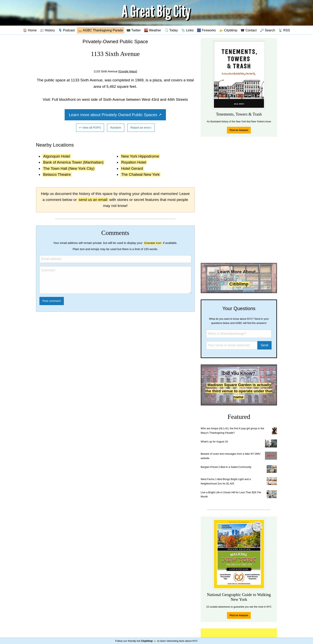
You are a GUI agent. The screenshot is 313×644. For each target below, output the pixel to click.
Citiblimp (239, 284)
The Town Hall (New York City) (69, 168)
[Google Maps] (128, 71)
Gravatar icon (153, 243)
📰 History (47, 30)
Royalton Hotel (134, 162)
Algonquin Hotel (57, 156)
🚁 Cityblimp (228, 30)
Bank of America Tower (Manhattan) (73, 162)
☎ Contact (249, 30)
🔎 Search (268, 30)
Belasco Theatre (57, 174)
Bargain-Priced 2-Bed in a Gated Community (226, 467)
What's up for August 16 (214, 442)
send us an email (93, 200)
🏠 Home (30, 30)
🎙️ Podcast (67, 30)
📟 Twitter (134, 30)
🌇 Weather (153, 30)
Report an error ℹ (141, 128)
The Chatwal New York (140, 174)
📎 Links (187, 30)
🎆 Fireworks (206, 30)
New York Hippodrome (140, 156)
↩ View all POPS (90, 128)
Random (116, 128)
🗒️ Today (171, 30)
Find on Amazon (239, 130)
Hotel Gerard (132, 168)
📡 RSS (284, 30)
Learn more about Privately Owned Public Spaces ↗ (115, 115)
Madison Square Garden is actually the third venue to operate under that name (239, 391)
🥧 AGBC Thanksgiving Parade (101, 30)
